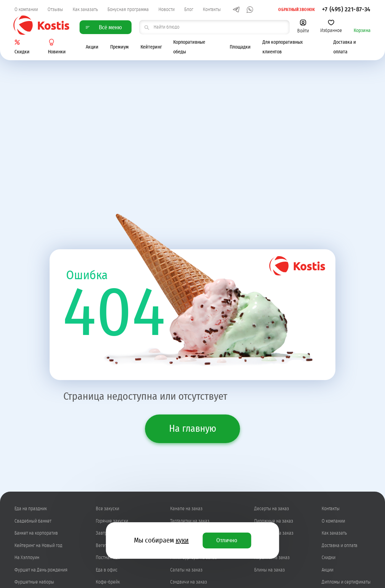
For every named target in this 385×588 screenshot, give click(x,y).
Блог (189, 10)
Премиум (119, 48)
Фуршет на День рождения (41, 570)
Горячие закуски (112, 521)
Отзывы (55, 10)
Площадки (240, 48)
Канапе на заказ (186, 509)
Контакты (212, 10)
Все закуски (107, 509)
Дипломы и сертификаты (346, 582)
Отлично (227, 540)
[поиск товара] (214, 27)
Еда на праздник (31, 509)
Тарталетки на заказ (190, 521)
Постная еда (108, 558)
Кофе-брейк (108, 582)
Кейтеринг (151, 48)
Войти (303, 26)
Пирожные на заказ (274, 521)
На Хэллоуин (27, 558)
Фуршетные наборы (34, 582)
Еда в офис (107, 570)
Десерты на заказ (272, 509)
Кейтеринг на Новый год (38, 546)
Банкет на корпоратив (36, 533)
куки (182, 540)
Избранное (331, 26)
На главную (193, 429)
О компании (26, 10)
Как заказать (85, 10)
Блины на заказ (269, 570)
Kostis (41, 25)
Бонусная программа (128, 10)
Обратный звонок (293, 9)
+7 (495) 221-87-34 (346, 10)
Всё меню (104, 27)
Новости (167, 10)
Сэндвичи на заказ (189, 582)
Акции (92, 48)
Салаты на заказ (186, 570)
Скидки (329, 558)
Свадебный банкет (33, 521)
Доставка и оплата (340, 546)
